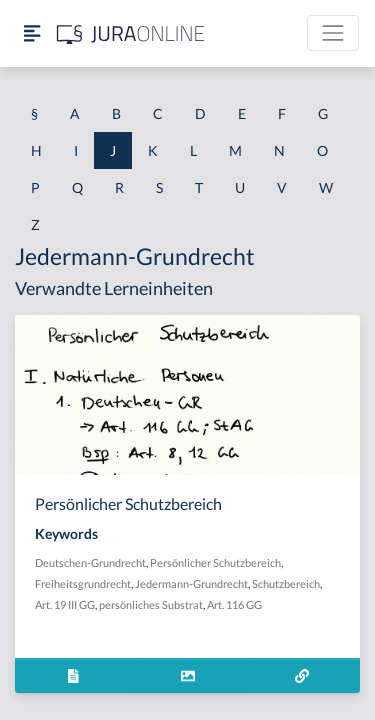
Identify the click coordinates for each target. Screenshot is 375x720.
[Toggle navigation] (333, 33)
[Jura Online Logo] (131, 33)
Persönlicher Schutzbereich (215, 562)
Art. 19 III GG (65, 604)
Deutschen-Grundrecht (90, 562)
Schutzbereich (286, 583)
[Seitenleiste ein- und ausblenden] (32, 33)
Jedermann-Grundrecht (191, 583)
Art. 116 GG (234, 604)
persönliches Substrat (151, 604)
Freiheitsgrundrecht (83, 583)
